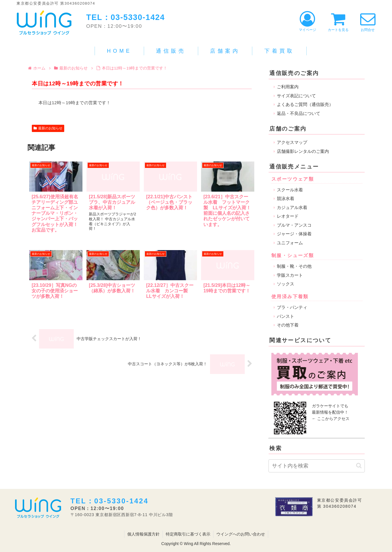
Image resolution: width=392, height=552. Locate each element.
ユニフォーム (290, 243)
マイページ (308, 22)
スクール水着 (290, 190)
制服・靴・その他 (294, 266)
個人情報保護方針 (143, 534)
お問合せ (368, 22)
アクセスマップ (292, 142)
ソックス (286, 284)
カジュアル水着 (292, 207)
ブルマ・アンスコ (294, 225)
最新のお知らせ (48, 128)
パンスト (286, 316)
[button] (359, 466)
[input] (316, 466)
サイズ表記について (296, 96)
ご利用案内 (288, 87)
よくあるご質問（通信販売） (305, 104)
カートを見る (338, 22)
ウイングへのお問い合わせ (241, 534)
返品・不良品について (299, 113)
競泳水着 (286, 198)
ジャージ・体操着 (294, 234)
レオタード (288, 216)
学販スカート (290, 275)
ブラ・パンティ (292, 307)
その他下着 (288, 325)
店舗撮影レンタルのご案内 (303, 151)
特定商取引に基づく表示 (188, 534)
